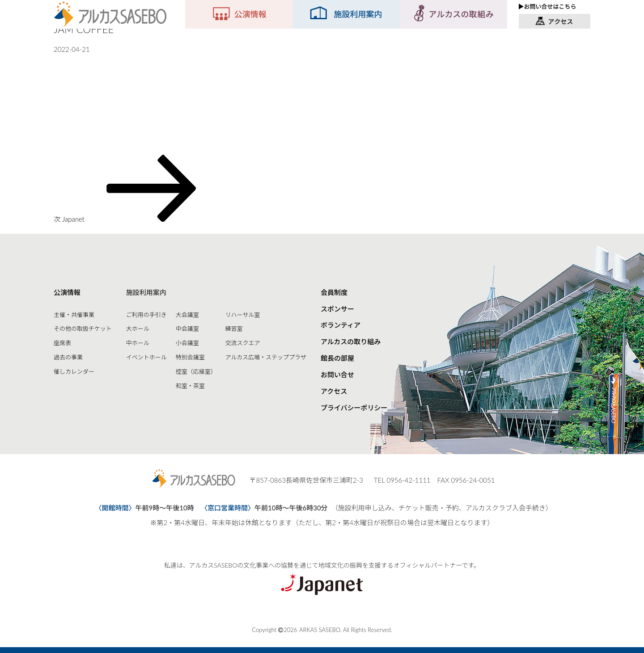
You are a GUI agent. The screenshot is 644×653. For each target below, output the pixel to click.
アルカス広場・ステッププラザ (266, 357)
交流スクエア (243, 343)
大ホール (138, 329)
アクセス (334, 391)
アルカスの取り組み (351, 341)
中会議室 (187, 329)
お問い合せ (337, 375)
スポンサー (337, 309)
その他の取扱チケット (83, 329)
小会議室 (187, 343)
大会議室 (187, 315)
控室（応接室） (196, 371)
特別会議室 (190, 357)
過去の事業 (68, 357)
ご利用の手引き (146, 315)
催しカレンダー (74, 371)
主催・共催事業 (74, 315)
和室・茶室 (190, 386)
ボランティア (341, 325)
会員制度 (334, 292)
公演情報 (67, 292)
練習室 (234, 329)
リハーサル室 (243, 315)
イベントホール (146, 357)
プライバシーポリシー (354, 408)
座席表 (62, 343)
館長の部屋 (337, 358)
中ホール (138, 343)
